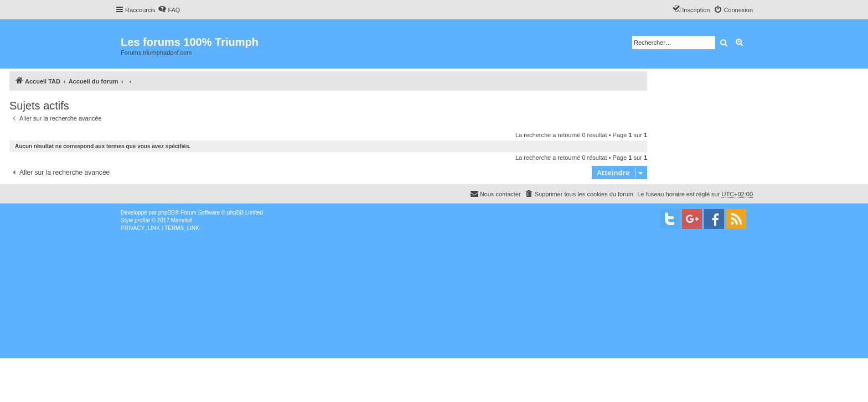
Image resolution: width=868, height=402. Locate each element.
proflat (142, 220)
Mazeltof (182, 220)
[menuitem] (169, 10)
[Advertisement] (332, 315)
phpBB (167, 213)
